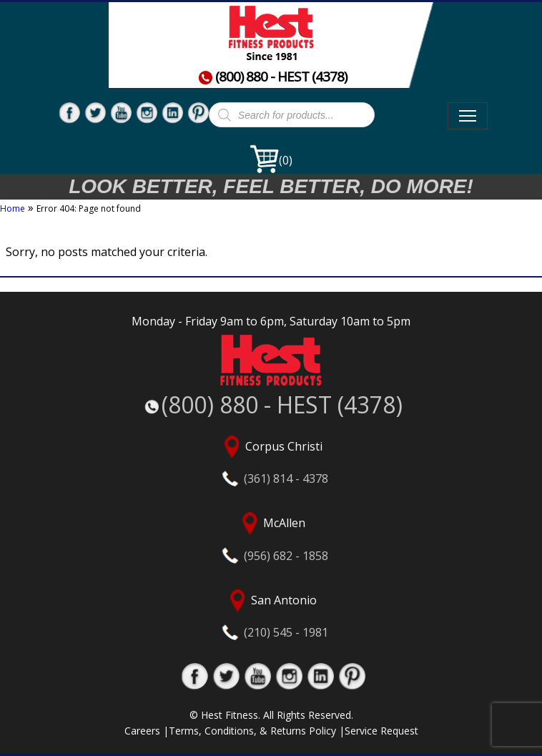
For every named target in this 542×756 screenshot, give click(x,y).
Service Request (381, 731)
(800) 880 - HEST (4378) (272, 77)
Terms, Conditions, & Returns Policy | (257, 731)
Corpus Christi (271, 461)
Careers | (147, 731)
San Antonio (271, 615)
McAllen (271, 537)
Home (13, 208)
